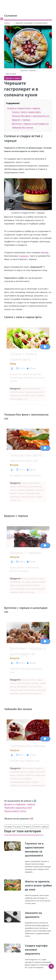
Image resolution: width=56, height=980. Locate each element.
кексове (44, 252)
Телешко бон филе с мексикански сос (31, 116)
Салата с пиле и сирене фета (26, 112)
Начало (7, 23)
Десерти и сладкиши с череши (20, 804)
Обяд (13, 364)
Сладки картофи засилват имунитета (36, 950)
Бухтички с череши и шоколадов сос (30, 124)
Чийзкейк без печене (23, 127)
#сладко (9, 827)
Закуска (15, 557)
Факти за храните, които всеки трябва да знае (38, 885)
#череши (28, 827)
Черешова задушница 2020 (18, 808)
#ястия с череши (41, 827)
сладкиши (23, 256)
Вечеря (14, 465)
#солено (18, 827)
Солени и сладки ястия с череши (24, 108)
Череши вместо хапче (15, 811)
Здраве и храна (13, 78)
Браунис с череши (21, 120)
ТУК (31, 819)
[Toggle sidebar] (2, 19)
